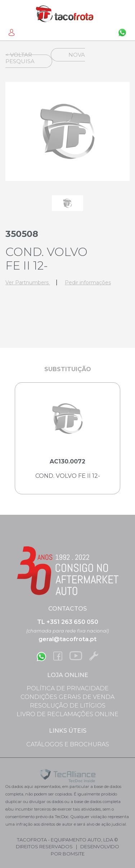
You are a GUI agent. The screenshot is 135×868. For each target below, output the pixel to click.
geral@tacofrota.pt (67, 639)
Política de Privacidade (68, 688)
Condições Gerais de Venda (67, 697)
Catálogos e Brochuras (68, 744)
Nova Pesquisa (45, 58)
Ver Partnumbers (28, 283)
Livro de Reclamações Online (67, 714)
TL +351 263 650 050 (68, 622)
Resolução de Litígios (68, 706)
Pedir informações (88, 283)
